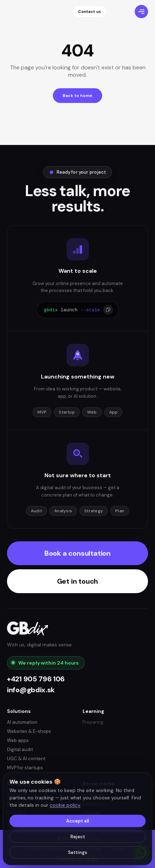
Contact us (89, 12)
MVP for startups (25, 768)
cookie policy (65, 805)
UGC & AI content (26, 759)
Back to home (77, 96)
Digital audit (20, 749)
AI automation (22, 722)
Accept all (77, 821)
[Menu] (141, 12)
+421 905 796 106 (36, 679)
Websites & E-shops (29, 731)
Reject (78, 837)
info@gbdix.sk (31, 690)
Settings (77, 852)
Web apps (18, 740)
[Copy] (108, 310)
